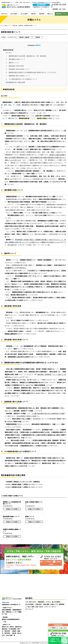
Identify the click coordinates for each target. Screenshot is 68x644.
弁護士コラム (50, 14)
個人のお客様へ (14, 14)
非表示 (38, 45)
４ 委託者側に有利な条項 (15, 66)
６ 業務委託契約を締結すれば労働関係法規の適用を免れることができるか (31, 72)
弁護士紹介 (34, 14)
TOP (27, 602)
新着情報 (62, 604)
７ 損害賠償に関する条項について (18, 76)
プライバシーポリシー (51, 607)
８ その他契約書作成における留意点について (21, 79)
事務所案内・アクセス (44, 602)
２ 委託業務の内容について (15, 59)
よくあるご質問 (30, 607)
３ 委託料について (12, 63)
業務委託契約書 (8, 50)
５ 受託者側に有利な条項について (18, 69)
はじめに (9, 53)
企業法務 (38, 37)
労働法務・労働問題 (24, 37)
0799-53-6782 (59, 6)
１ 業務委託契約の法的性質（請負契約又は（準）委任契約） (27, 56)
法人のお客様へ (24, 14)
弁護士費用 (42, 14)
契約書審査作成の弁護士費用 (15, 82)
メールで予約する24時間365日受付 (51, 563)
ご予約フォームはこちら (58, 628)
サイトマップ (29, 609)
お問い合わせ (39, 607)
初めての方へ (5, 14)
